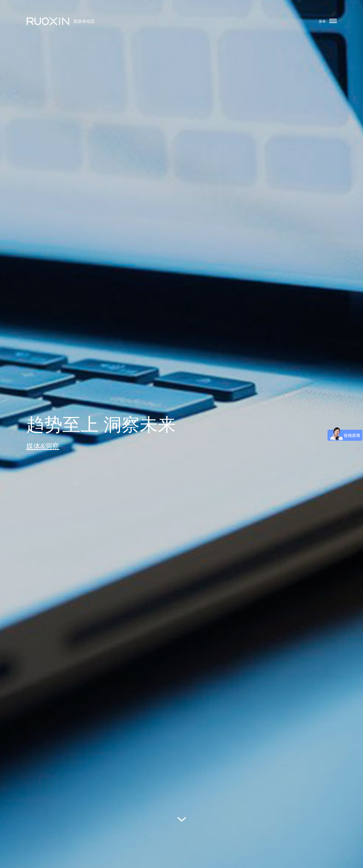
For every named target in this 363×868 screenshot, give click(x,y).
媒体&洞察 (43, 446)
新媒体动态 (84, 21)
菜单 (328, 21)
